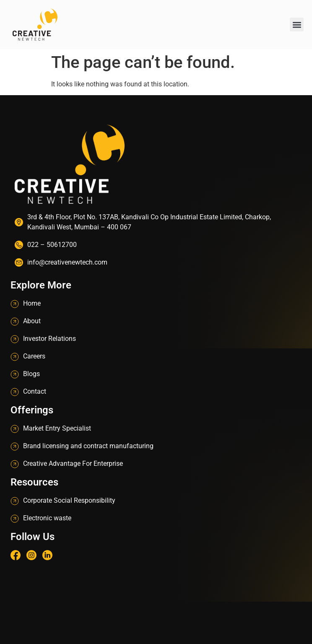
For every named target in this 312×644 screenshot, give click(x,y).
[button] (297, 25)
